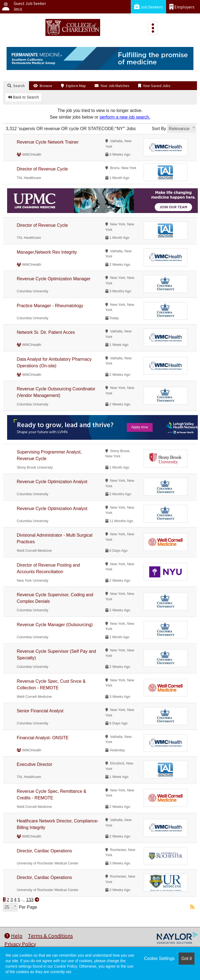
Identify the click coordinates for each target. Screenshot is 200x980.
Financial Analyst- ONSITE (43, 738)
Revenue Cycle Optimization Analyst (52, 482)
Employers (182, 7)
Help (13, 936)
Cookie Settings (159, 958)
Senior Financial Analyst (40, 711)
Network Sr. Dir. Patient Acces (46, 332)
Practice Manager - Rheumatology (50, 306)
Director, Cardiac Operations (44, 851)
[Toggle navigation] (153, 28)
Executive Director (34, 764)
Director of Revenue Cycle (42, 169)
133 (30, 900)
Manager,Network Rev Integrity (47, 252)
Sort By (159, 129)
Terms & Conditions (50, 936)
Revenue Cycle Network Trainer (48, 142)
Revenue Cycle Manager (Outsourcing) (55, 625)
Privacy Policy (20, 944)
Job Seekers (148, 7)
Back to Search (23, 97)
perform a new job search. (125, 117)
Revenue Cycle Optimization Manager (53, 279)
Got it (187, 958)
